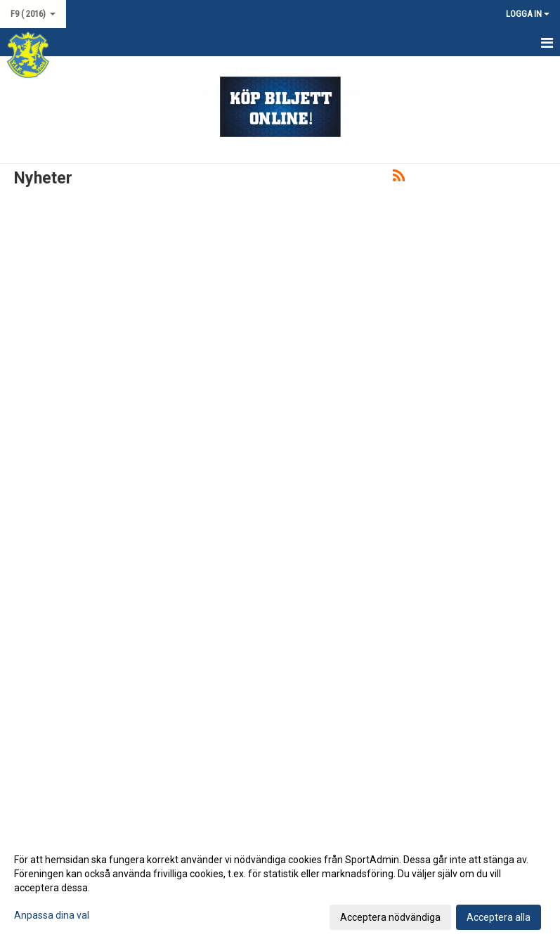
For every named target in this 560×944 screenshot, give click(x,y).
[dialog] (280, 888)
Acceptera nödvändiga (390, 917)
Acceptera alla (499, 917)
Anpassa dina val (52, 915)
